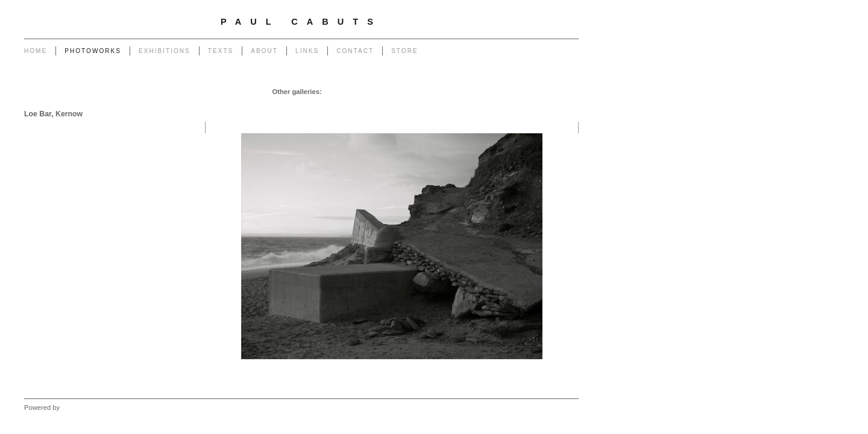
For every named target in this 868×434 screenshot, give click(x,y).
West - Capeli (502, 104)
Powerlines (449, 92)
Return (351, 104)
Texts (221, 51)
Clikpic (71, 407)
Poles (417, 92)
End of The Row (551, 92)
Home (36, 51)
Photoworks (93, 51)
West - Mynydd (552, 104)
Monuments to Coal (248, 104)
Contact (355, 51)
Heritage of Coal (393, 104)
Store (405, 51)
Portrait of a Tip (309, 104)
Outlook (437, 104)
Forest (465, 104)
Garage (336, 92)
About (264, 51)
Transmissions (496, 92)
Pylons (392, 92)
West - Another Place (543, 116)
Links (307, 51)
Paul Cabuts (301, 22)
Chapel (364, 92)
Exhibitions (165, 51)
